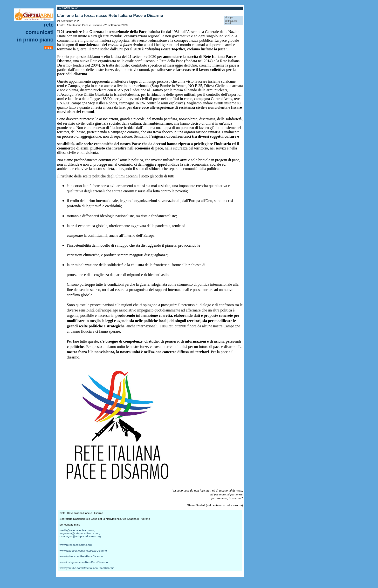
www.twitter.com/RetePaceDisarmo (81, 556)
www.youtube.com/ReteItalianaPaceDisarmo (87, 568)
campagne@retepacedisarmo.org (80, 536)
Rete (49, 25)
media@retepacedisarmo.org (78, 530)
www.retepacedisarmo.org (76, 545)
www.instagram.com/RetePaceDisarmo (84, 562)
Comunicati (40, 32)
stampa (229, 17)
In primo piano (35, 40)
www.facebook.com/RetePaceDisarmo (83, 551)
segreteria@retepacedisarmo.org (80, 533)
